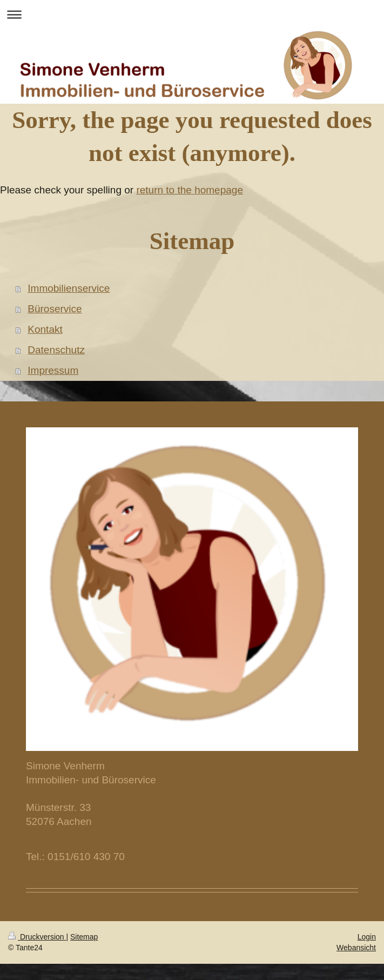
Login (367, 937)
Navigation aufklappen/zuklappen (192, 14)
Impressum (53, 370)
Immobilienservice (69, 288)
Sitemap (84, 937)
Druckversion (37, 937)
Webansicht (356, 948)
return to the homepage (190, 190)
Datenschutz (56, 350)
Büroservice (55, 309)
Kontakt (45, 329)
